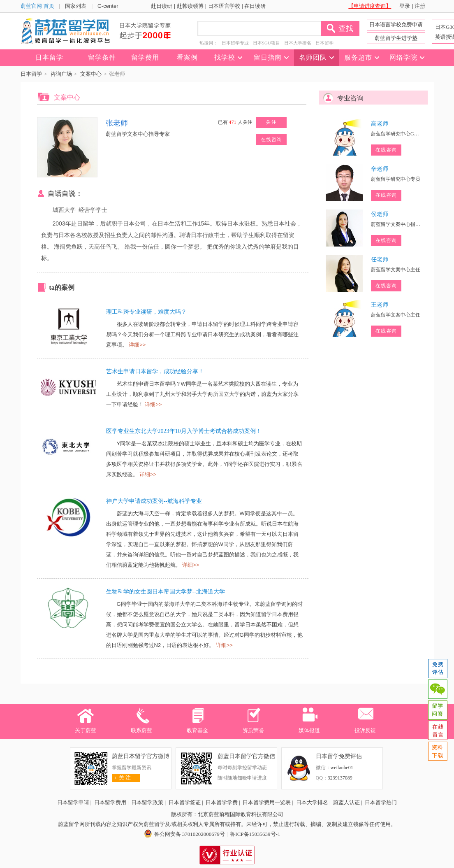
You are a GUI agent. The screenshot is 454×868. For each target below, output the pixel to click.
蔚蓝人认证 (346, 802)
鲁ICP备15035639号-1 (255, 834)
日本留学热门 (381, 802)
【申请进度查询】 (370, 6)
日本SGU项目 (266, 43)
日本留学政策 (147, 802)
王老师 (380, 305)
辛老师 (380, 169)
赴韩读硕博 (190, 6)
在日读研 (255, 6)
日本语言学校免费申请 (396, 24)
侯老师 (380, 214)
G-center (108, 6)
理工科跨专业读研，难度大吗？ (146, 312)
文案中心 (91, 74)
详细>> (137, 345)
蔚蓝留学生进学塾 (396, 38)
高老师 (380, 124)
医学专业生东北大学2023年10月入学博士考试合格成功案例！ (184, 431)
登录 (405, 6)
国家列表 (76, 6)
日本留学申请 (73, 802)
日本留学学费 (222, 802)
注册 (420, 6)
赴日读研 (162, 6)
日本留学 (324, 43)
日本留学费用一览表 (267, 802)
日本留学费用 (110, 802)
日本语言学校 (224, 6)
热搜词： (208, 43)
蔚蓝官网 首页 (37, 6)
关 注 (122, 778)
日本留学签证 (185, 802)
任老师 (380, 259)
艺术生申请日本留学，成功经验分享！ (155, 371)
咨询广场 (61, 74)
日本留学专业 (235, 43)
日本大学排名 (298, 43)
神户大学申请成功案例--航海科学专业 (154, 501)
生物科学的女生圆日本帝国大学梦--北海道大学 (166, 592)
